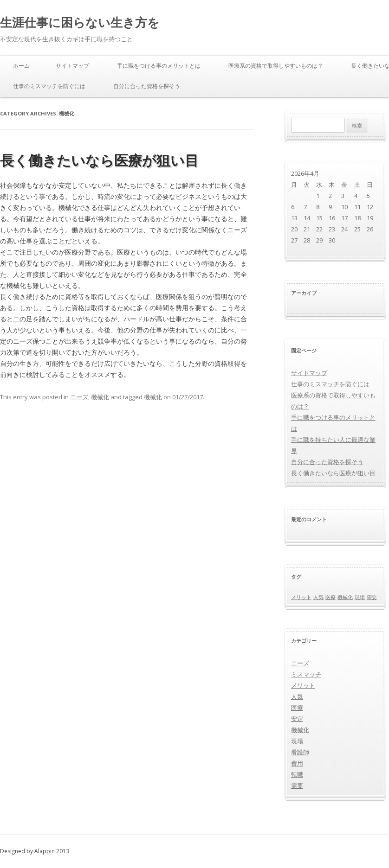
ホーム (21, 66)
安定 (297, 719)
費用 (297, 763)
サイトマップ (72, 66)
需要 (297, 785)
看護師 (300, 752)
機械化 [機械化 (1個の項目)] (345, 597)
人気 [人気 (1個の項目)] (318, 597)
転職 (297, 774)
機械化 (100, 397)
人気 (297, 696)
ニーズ (79, 397)
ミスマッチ (306, 674)
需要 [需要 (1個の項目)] (372, 597)
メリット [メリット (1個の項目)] (301, 597)
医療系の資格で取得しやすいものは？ (276, 66)
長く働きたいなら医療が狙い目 (99, 160)
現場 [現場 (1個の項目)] (360, 597)
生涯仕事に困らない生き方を (80, 22)
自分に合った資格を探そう (147, 86)
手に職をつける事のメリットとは (159, 66)
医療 (297, 708)
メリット (303, 685)
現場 (297, 741)
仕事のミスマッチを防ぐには (49, 86)
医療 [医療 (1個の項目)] (331, 597)
